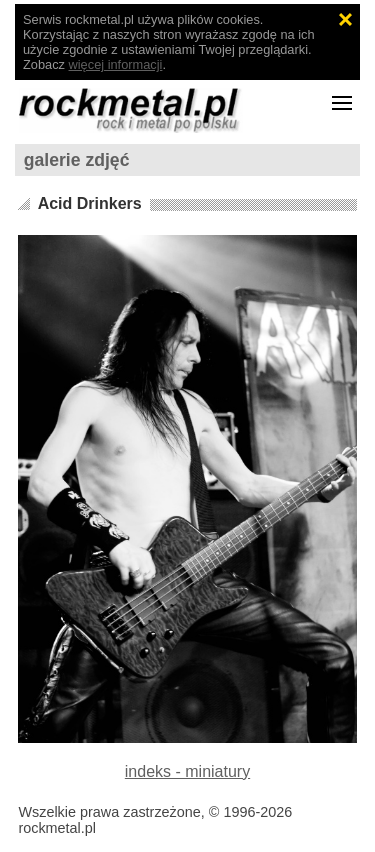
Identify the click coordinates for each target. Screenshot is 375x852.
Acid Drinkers (90, 203)
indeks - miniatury (187, 771)
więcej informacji (116, 64)
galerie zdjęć (77, 160)
